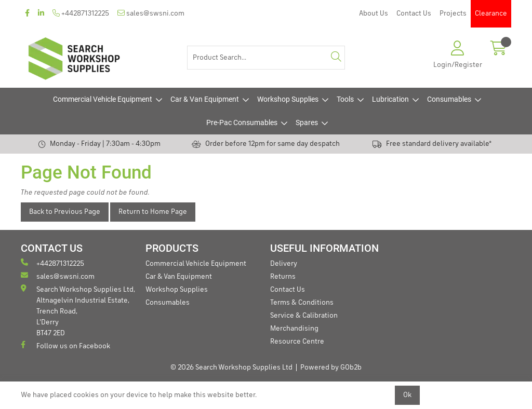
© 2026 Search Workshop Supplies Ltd (231, 367)
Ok (407, 395)
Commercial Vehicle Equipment (103, 99)
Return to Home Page (153, 212)
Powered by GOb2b (331, 367)
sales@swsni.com (151, 13)
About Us (374, 13)
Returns (283, 277)
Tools (345, 99)
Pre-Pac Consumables (242, 122)
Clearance (491, 13)
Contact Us (414, 13)
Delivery (284, 264)
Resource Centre (297, 342)
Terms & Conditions (302, 303)
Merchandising (294, 329)
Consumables (449, 99)
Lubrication (390, 99)
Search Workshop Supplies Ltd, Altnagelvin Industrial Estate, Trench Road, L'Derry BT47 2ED (78, 311)
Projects (453, 13)
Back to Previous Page (65, 212)
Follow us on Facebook (65, 345)
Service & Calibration (304, 316)
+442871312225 (81, 13)
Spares (307, 122)
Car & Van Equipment (205, 99)
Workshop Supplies (288, 99)
